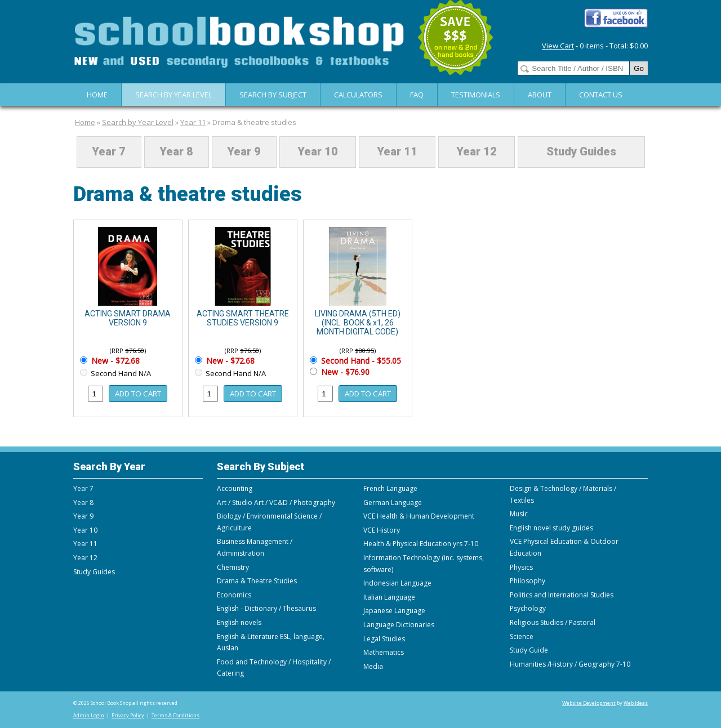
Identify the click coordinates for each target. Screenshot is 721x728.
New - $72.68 (114, 361)
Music (519, 514)
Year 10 (318, 152)
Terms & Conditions (175, 715)
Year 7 (109, 152)
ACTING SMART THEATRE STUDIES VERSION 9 (243, 318)
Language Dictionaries (399, 625)
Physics (521, 567)
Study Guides (581, 152)
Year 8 (176, 152)
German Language (393, 503)
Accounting (235, 488)
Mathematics (384, 652)
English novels (239, 622)
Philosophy (528, 581)
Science (522, 637)
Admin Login (89, 715)
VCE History (382, 530)
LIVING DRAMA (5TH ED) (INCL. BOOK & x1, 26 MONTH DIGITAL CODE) (358, 323)
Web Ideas (636, 703)
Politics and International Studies (562, 595)
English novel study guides (551, 528)
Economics (234, 595)
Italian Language (389, 597)
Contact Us (601, 95)
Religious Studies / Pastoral (553, 622)
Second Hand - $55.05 (360, 361)
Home (97, 95)
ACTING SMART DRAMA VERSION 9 (128, 318)
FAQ (417, 95)
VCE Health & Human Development (419, 516)
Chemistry (233, 567)
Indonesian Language (397, 583)
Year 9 (244, 152)
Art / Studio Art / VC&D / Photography (276, 503)
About (540, 95)
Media (373, 666)
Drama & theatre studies (254, 122)
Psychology (528, 608)
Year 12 (477, 152)
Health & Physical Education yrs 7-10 (421, 544)
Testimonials (476, 95)
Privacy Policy (128, 715)
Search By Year (109, 466)
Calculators (358, 95)
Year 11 (193, 122)
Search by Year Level (173, 95)
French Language (390, 488)
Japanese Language (394, 611)
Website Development (589, 703)
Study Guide (529, 650)
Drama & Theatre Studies (257, 581)
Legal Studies (384, 639)
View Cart (558, 46)
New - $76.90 (344, 372)
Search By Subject (273, 95)
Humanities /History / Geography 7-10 (570, 664)
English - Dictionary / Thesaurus (266, 608)
